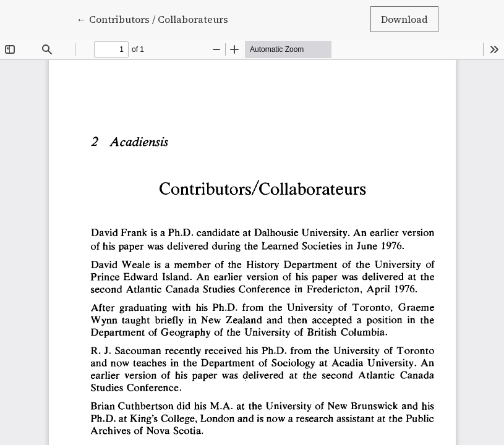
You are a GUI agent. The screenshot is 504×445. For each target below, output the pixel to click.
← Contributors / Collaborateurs (152, 19)
